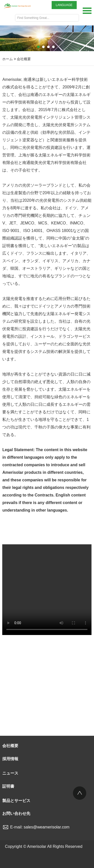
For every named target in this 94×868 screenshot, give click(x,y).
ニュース (10, 773)
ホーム (8, 59)
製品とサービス (16, 801)
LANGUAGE (64, 5)
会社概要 (24, 59)
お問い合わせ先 (16, 813)
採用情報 (10, 759)
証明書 (8, 786)
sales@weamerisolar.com (47, 827)
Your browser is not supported (47, 590)
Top (80, 793)
